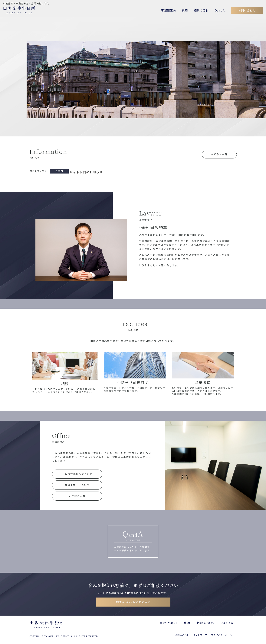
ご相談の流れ (77, 496)
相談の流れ (201, 10)
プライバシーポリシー (223, 635)
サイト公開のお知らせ (86, 172)
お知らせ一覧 (219, 154)
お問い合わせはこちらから (133, 602)
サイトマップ (200, 635)
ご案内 (59, 171)
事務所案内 (169, 10)
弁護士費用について (77, 485)
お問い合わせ (247, 10)
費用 (185, 10)
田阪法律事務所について (77, 474)
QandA (220, 10)
